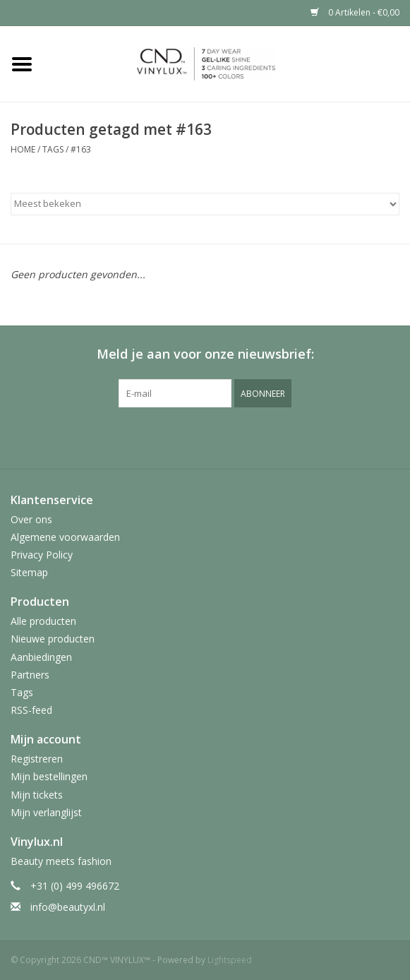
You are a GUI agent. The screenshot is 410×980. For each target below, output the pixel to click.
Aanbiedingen (41, 657)
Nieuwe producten (53, 639)
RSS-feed (31, 710)
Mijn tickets (37, 795)
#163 (81, 149)
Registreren (37, 759)
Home (23, 149)
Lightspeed (230, 960)
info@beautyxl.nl (68, 907)
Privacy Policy (42, 555)
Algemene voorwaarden (65, 537)
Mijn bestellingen (49, 776)
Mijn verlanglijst (46, 812)
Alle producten (43, 621)
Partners (30, 675)
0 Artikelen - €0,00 (355, 12)
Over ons (31, 519)
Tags (53, 149)
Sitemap (29, 572)
